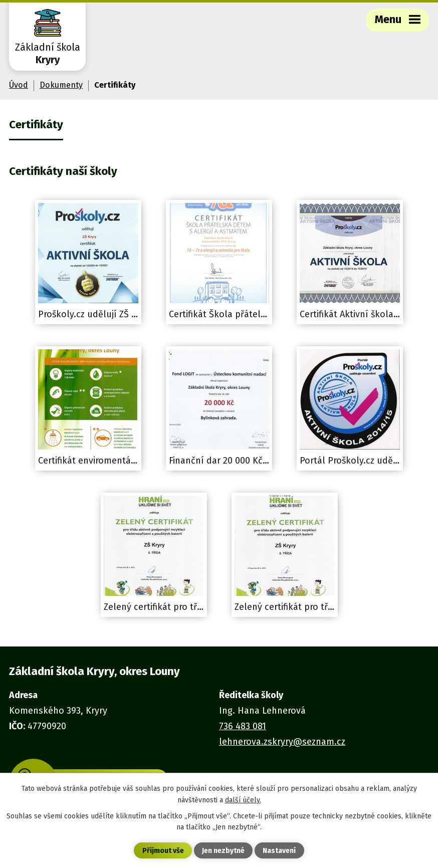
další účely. (243, 800)
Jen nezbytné (223, 851)
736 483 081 (243, 726)
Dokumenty (61, 85)
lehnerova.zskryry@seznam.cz (282, 742)
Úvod (19, 85)
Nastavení (279, 851)
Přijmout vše (163, 851)
